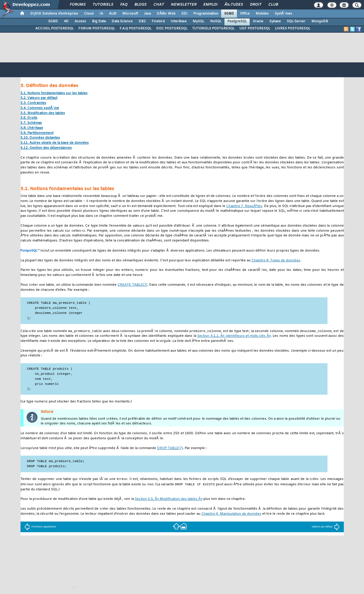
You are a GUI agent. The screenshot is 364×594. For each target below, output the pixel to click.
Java (147, 14)
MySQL (198, 21)
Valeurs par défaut (326, 527)
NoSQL (216, 21)
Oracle (258, 21)
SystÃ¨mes (283, 14)
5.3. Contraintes (33, 103)
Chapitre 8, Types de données (276, 261)
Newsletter (184, 5)
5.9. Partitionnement (37, 133)
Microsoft (130, 14)
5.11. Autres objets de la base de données (55, 143)
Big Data (99, 21)
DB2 (142, 21)
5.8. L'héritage (32, 128)
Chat (159, 5)
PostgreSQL (237, 21)
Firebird (158, 21)
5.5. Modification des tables (43, 113)
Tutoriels (103, 5)
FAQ (124, 5)
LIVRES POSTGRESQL (293, 29)
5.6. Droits (29, 118)
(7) (132, 285)
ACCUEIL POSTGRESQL (54, 29)
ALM (113, 14)
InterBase (179, 21)
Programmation (206, 14)
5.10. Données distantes (40, 138)
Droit (256, 5)
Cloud (89, 14)
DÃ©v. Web (166, 14)
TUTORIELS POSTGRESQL (213, 29)
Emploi (210, 5)
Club (273, 5)
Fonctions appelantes (40, 527)
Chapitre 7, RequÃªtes (244, 206)
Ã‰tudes (234, 5)
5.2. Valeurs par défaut (39, 98)
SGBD (229, 14)
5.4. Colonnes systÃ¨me (40, 108)
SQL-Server (296, 21)
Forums (78, 5)
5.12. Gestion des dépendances (46, 148)
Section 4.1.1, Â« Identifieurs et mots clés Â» (234, 336)
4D (66, 21)
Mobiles (262, 14)
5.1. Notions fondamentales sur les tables (54, 93)
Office (245, 14)
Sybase (275, 21)
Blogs (140, 5)
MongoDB (320, 21)
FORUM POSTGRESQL (97, 29)
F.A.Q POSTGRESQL (136, 29)
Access (80, 21)
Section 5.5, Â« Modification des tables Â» (169, 500)
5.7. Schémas (31, 123)
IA (101, 14)
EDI (184, 14)
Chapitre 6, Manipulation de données (231, 515)
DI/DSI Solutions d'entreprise (54, 14)
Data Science (122, 21)
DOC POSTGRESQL (172, 29)
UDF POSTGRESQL (255, 29)
